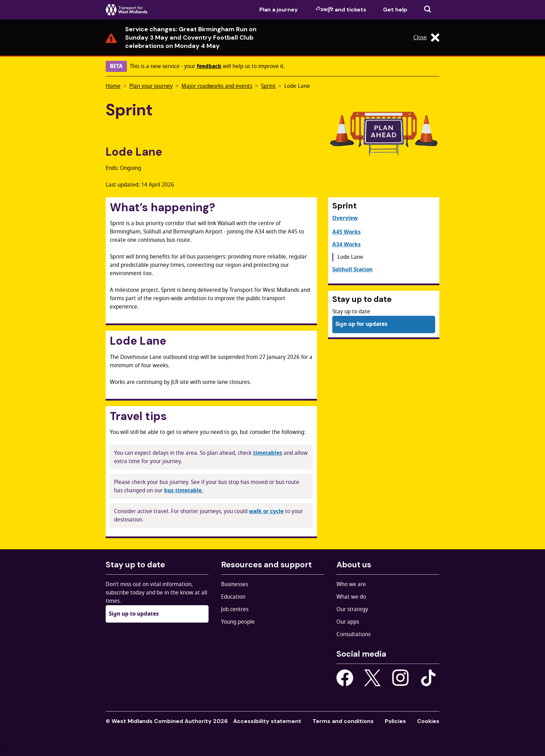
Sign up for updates (361, 324)
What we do (351, 597)
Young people (238, 622)
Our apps (348, 622)
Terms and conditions (343, 721)
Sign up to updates (134, 614)
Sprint (268, 86)
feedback (209, 66)
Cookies (428, 721)
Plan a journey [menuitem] (279, 10)
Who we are (351, 584)
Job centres (235, 609)
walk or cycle (266, 511)
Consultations (353, 634)
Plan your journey (151, 86)
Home (113, 86)
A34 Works (347, 245)
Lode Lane (297, 86)
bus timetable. (184, 491)
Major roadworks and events (217, 86)
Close (426, 38)
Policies (395, 721)
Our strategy (352, 609)
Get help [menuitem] (395, 10)
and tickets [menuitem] (341, 9)
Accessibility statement (267, 721)
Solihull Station (352, 270)
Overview (345, 218)
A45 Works (347, 232)
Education (233, 597)
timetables (268, 453)
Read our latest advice (362, 38)
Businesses (235, 584)
